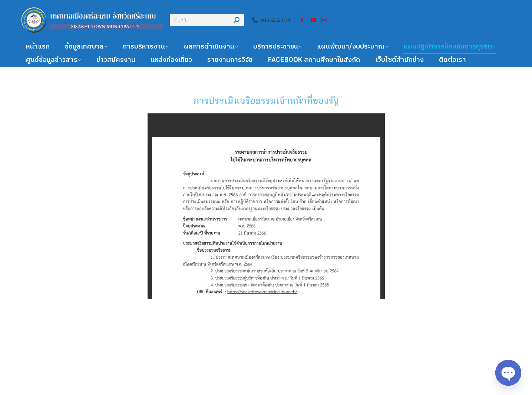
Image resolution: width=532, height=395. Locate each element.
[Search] (207, 20)
